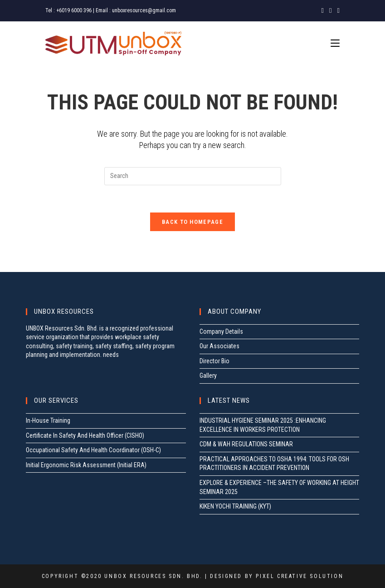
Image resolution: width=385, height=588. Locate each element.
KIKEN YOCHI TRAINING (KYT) (235, 506)
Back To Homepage (192, 222)
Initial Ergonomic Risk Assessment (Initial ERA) (86, 465)
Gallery (208, 376)
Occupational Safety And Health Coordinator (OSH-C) (93, 450)
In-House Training (48, 420)
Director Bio (214, 361)
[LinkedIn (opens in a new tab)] (337, 10)
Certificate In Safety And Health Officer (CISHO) (85, 435)
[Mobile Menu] (335, 43)
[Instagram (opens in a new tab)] (330, 10)
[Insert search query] (193, 176)
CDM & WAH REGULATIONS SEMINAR (246, 444)
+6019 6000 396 (74, 10)
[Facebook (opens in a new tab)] (323, 10)
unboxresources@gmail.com (144, 10)
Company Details (221, 331)
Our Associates (219, 346)
